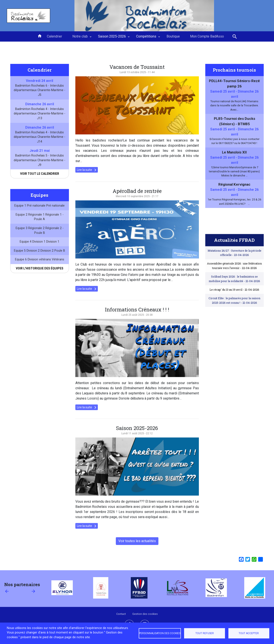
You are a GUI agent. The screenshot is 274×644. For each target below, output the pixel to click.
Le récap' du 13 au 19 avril (234, 299)
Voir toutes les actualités (137, 551)
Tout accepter (249, 633)
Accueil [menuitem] (40, 36)
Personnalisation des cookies (160, 633)
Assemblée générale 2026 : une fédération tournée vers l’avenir (234, 275)
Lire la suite (87, 170)
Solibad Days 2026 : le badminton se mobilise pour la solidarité (234, 289)
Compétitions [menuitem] (146, 38)
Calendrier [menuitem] (54, 36)
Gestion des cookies (145, 614)
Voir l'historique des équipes (40, 278)
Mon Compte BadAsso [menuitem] (207, 36)
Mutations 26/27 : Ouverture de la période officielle (235, 262)
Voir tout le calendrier (40, 174)
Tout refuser (205, 633)
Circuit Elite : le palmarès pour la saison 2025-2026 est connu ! (234, 310)
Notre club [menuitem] (80, 38)
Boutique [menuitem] (173, 36)
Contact (121, 614)
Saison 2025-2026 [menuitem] (112, 38)
